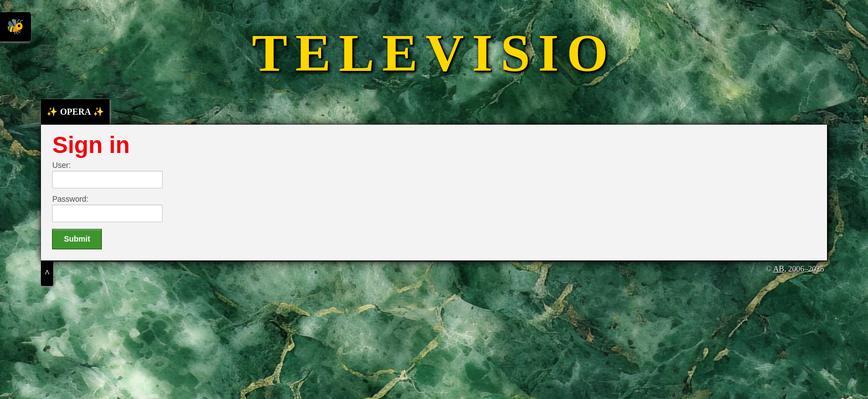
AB (779, 269)
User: (61, 165)
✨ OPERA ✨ (75, 112)
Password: (70, 199)
